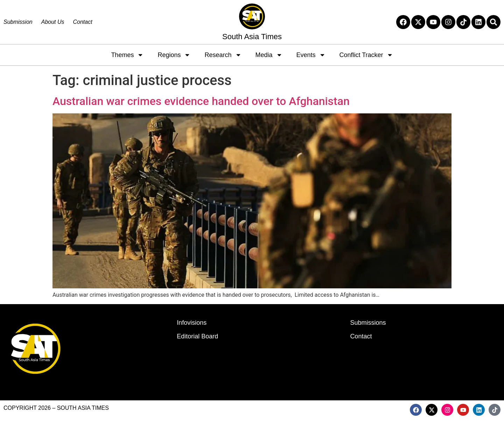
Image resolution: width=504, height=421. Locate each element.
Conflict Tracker (366, 55)
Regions (174, 55)
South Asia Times (252, 37)
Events (311, 55)
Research (223, 55)
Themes (127, 55)
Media (269, 55)
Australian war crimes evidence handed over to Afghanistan (201, 101)
